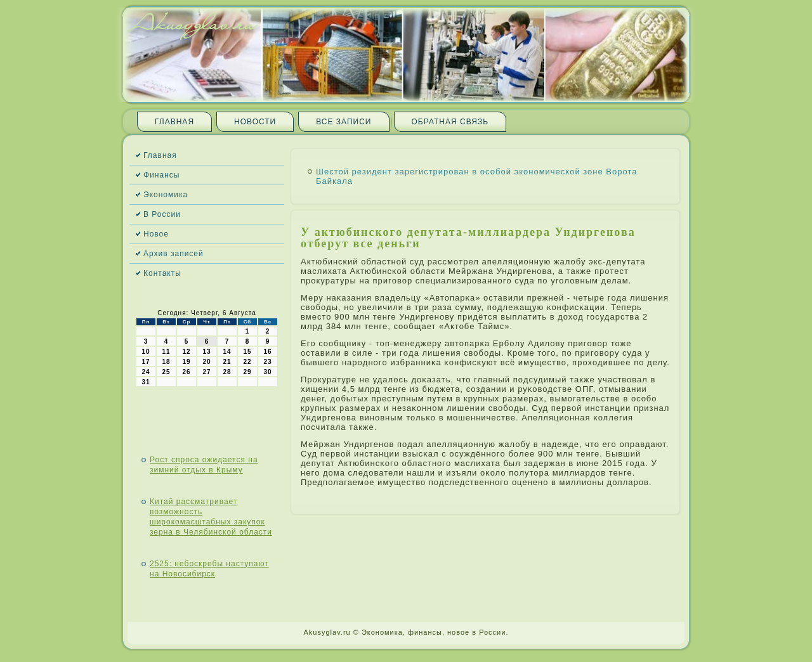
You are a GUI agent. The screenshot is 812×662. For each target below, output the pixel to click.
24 (146, 372)
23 (267, 362)
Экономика (166, 195)
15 (247, 352)
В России (162, 214)
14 (227, 352)
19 (186, 362)
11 (166, 352)
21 (227, 362)
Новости (255, 122)
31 (146, 382)
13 (206, 352)
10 (146, 352)
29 (247, 372)
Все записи (344, 122)
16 (267, 352)
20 (206, 362)
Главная (174, 122)
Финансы (161, 175)
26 (186, 372)
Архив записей (174, 254)
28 (227, 372)
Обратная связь (450, 122)
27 (206, 372)
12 (186, 352)
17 (146, 362)
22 (247, 362)
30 (267, 372)
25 (166, 372)
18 (166, 362)
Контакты (162, 273)
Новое (156, 234)
